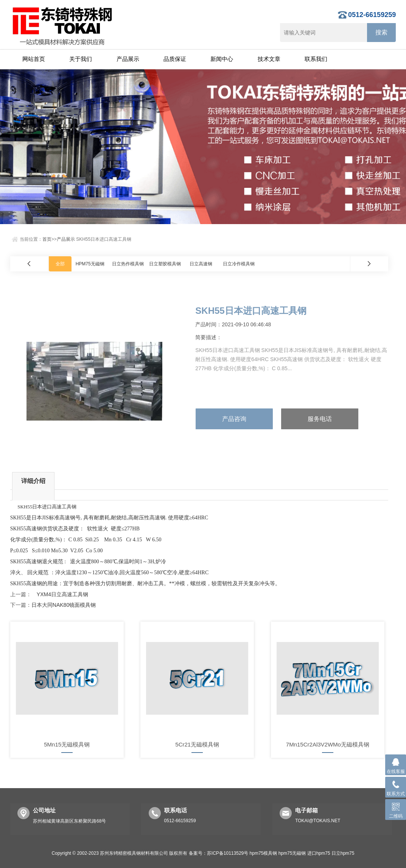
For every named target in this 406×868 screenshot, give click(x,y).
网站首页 (34, 59)
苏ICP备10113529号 (228, 853)
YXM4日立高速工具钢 (60, 594)
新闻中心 (222, 59)
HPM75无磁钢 (90, 264)
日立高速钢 (201, 264)
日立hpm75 (343, 853)
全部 (60, 264)
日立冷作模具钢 (239, 264)
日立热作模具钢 (128, 264)
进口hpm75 (319, 853)
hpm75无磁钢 (292, 853)
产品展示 (128, 59)
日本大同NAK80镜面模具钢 (64, 605)
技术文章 (269, 59)
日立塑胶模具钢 (165, 264)
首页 (47, 239)
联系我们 (316, 59)
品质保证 (175, 59)
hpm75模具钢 (264, 853)
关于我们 (81, 59)
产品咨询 (234, 419)
